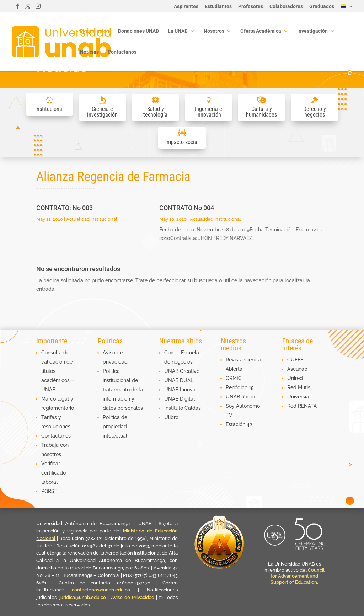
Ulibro (171, 417)
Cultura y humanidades (261, 112)
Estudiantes (218, 7)
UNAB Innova (180, 390)
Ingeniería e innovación (208, 112)
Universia (298, 397)
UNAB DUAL (179, 380)
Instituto (174, 408)
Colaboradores (286, 7)
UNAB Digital (180, 399)
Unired (295, 378)
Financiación (95, 31)
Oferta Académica (261, 31)
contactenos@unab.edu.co (101, 590)
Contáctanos (122, 52)
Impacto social (182, 142)
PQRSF (49, 491)
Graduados (322, 7)
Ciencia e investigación (102, 112)
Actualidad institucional (92, 219)
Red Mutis (299, 387)
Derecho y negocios (315, 112)
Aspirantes (186, 7)
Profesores (251, 7)
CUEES (295, 360)
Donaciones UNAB (138, 31)
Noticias (89, 52)
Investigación (312, 31)
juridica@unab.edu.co (83, 597)
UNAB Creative (182, 371)
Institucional (49, 109)
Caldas (193, 408)
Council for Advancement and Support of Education (298, 576)
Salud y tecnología (155, 112)
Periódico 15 (240, 387)
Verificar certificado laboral (53, 473)
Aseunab (297, 369)
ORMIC (234, 378)
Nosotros (214, 31)
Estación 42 (239, 424)
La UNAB (178, 31)
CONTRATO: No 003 (65, 208)
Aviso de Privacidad (133, 597)
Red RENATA (302, 406)
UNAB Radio (240, 397)
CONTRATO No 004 (187, 208)
